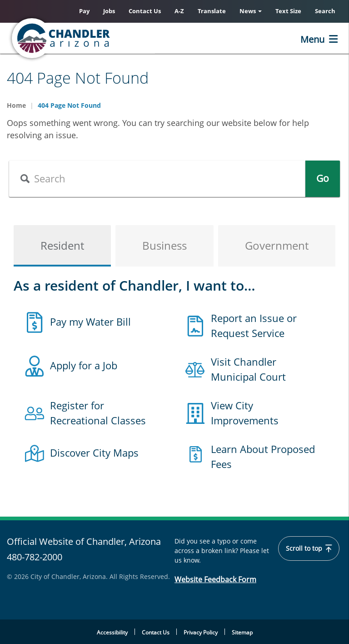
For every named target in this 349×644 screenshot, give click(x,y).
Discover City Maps (94, 453)
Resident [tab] (62, 245)
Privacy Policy (201, 632)
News (251, 11)
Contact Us (145, 11)
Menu (312, 39)
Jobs (109, 11)
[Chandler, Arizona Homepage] (98, 38)
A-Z (179, 11)
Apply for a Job (84, 365)
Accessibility (112, 632)
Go (323, 178)
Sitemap (242, 632)
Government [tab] (277, 245)
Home (16, 105)
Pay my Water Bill (90, 322)
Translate (212, 11)
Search (325, 11)
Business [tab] (165, 245)
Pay (84, 11)
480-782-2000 (35, 557)
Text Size (288, 11)
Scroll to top (309, 548)
